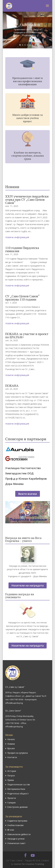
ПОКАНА (12, 386)
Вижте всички (28, 494)
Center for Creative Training (29, 864)
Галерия (11, 803)
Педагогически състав (19, 784)
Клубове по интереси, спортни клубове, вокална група (27, 156)
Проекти (12, 798)
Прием (11, 780)
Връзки (11, 748)
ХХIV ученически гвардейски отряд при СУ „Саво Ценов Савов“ (27, 199)
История (12, 771)
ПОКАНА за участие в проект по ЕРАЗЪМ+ (27, 335)
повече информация (17, 237)
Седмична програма (17, 821)
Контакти (12, 757)
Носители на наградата (28, 585)
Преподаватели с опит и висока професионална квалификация (27, 81)
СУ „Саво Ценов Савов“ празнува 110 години (22, 298)
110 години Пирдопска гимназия (22, 249)
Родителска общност (18, 794)
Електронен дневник (18, 807)
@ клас (11, 830)
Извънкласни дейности (19, 834)
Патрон (11, 776)
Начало (11, 739)
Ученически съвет (16, 843)
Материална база (16, 789)
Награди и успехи (16, 839)
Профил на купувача (18, 753)
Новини (11, 744)
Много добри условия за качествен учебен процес (27, 118)
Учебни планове (15, 825)
